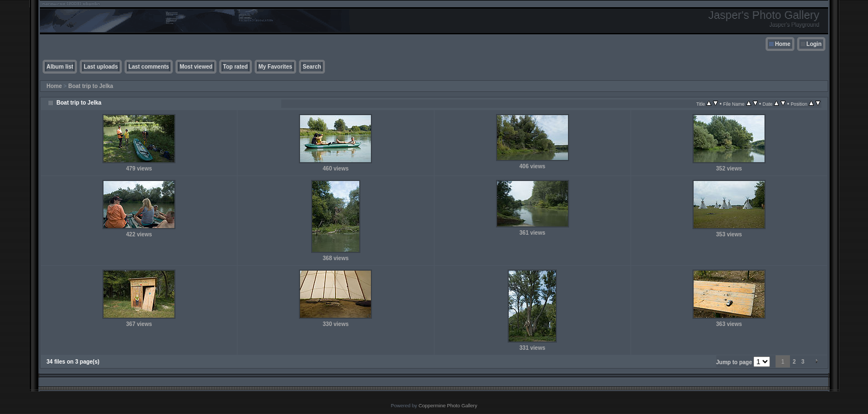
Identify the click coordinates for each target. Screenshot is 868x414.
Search (312, 67)
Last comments (149, 67)
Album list (60, 67)
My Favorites (275, 67)
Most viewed (196, 67)
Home (783, 44)
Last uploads (101, 67)
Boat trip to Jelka (91, 86)
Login (814, 44)
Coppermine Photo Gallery (448, 406)
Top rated (236, 67)
